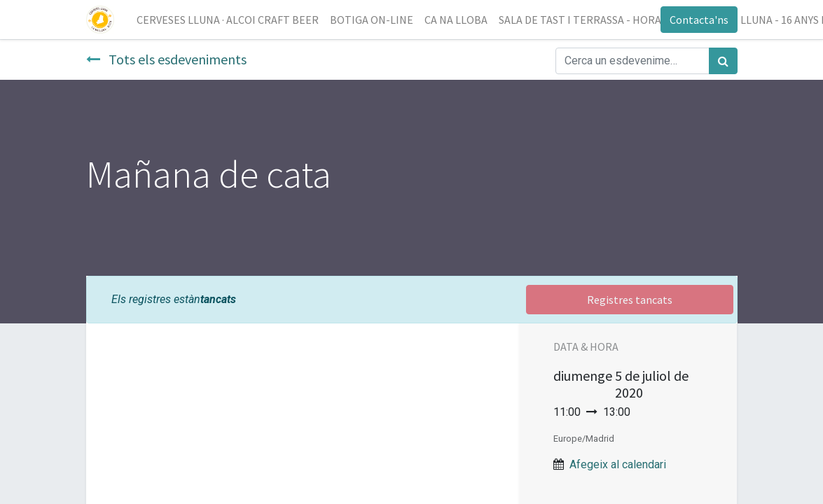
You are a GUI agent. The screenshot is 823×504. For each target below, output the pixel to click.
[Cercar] (723, 61)
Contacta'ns (699, 20)
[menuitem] (228, 20)
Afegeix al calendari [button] (618, 464)
